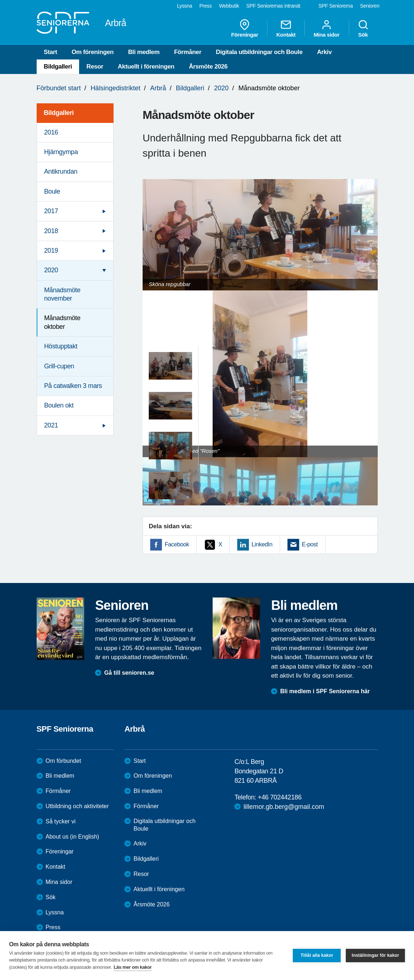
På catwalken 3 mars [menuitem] (73, 386)
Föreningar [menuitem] (245, 28)
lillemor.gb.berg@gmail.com (284, 807)
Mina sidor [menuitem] (326, 28)
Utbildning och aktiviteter (77, 806)
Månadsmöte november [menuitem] (62, 294)
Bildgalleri (58, 67)
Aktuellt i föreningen (146, 67)
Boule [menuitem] (52, 191)
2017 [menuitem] (51, 211)
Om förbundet (63, 761)
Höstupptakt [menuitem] (61, 346)
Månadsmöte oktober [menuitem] (62, 322)
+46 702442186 (280, 797)
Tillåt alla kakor (317, 955)
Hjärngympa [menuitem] (61, 152)
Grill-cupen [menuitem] (59, 366)
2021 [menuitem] (51, 425)
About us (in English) (73, 837)
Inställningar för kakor (375, 955)
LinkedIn (262, 544)
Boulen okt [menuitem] (59, 405)
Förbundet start (59, 88)
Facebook (177, 544)
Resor (95, 67)
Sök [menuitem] (363, 28)
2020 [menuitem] (51, 270)
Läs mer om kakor (133, 967)
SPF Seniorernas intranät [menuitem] (273, 6)
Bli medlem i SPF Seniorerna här (325, 691)
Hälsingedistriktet (116, 88)
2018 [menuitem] (51, 231)
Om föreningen (93, 52)
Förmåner (188, 52)
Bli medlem (144, 52)
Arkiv (325, 52)
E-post (310, 544)
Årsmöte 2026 (208, 67)
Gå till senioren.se (129, 673)
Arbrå (158, 88)
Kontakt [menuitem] (286, 28)
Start (51, 52)
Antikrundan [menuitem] (61, 171)
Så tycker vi (61, 821)
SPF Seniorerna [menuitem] (336, 6)
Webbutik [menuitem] (229, 6)
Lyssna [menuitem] (185, 6)
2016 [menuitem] (51, 132)
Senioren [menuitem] (370, 6)
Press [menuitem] (205, 6)
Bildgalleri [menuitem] (59, 113)
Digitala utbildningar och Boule (259, 52)
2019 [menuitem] (51, 251)
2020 (221, 88)
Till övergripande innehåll (0, 0)
